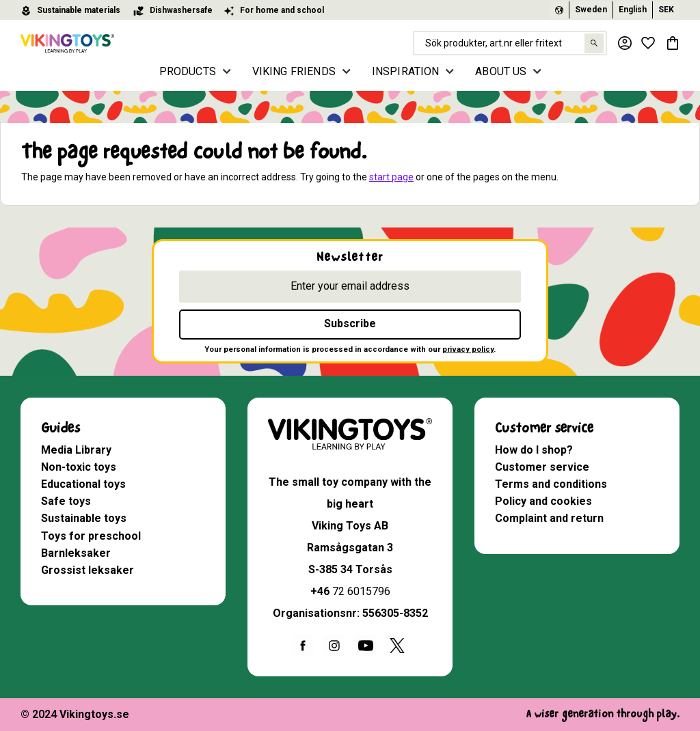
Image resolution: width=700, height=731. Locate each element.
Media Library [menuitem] (76, 450)
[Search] (592, 43)
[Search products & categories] (509, 43)
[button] (648, 43)
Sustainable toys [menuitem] (84, 518)
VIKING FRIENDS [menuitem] (294, 71)
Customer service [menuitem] (544, 428)
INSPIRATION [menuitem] (406, 71)
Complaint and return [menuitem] (549, 518)
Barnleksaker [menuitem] (76, 553)
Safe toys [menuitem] (66, 501)
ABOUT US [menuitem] (501, 71)
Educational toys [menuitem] (83, 484)
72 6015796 (361, 591)
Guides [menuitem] (60, 428)
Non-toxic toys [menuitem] (79, 467)
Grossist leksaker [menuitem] (87, 570)
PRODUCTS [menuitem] (188, 71)
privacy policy (468, 349)
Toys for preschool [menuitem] (91, 536)
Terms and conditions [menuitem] (551, 484)
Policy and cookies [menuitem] (543, 501)
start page (391, 177)
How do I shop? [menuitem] (534, 450)
